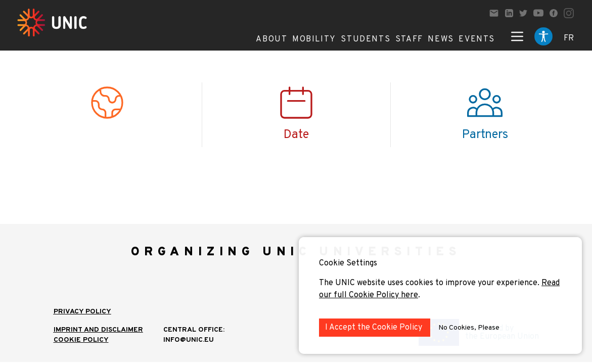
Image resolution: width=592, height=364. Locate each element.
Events (477, 39)
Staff (409, 39)
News (441, 39)
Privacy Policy (82, 312)
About (271, 39)
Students (366, 39)
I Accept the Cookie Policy (375, 328)
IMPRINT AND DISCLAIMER (98, 330)
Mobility (314, 39)
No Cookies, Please (469, 328)
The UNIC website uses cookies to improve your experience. (430, 283)
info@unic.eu (189, 340)
